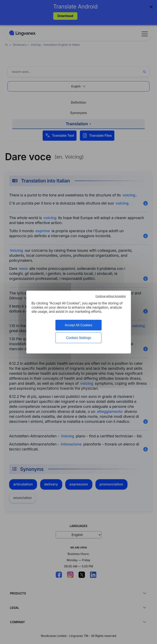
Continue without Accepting (111, 296)
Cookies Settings (78, 338)
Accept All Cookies (78, 325)
